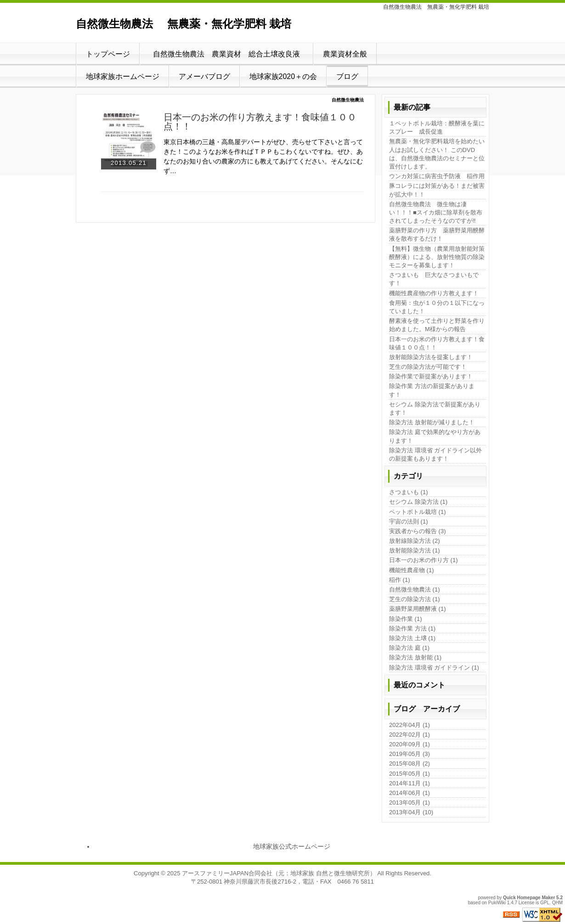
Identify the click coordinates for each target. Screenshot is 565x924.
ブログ (347, 76)
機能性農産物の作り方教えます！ (434, 293)
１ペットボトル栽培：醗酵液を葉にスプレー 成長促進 (437, 127)
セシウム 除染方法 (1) (418, 502)
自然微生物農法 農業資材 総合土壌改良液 (230, 54)
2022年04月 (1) (410, 725)
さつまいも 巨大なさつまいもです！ (434, 279)
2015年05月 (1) (410, 774)
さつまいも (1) (409, 492)
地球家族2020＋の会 (283, 76)
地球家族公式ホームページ (292, 846)
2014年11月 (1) (410, 783)
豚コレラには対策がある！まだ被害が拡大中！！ (437, 190)
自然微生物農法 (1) (415, 589)
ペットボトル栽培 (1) (418, 512)
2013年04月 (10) (411, 812)
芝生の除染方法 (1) (415, 599)
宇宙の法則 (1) (409, 521)
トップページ (108, 54)
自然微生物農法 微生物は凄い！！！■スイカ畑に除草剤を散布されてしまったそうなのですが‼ (436, 212)
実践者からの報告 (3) (418, 531)
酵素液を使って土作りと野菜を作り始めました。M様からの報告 (437, 325)
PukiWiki (497, 903)
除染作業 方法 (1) (412, 628)
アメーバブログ (204, 76)
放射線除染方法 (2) (415, 541)
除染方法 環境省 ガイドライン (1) (434, 668)
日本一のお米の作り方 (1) (424, 560)
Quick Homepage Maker (529, 898)
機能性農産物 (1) (412, 570)
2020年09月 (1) (410, 744)
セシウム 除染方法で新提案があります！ (435, 408)
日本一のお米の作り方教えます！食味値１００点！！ (260, 122)
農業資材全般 (345, 54)
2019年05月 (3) (410, 754)
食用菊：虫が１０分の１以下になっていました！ (437, 307)
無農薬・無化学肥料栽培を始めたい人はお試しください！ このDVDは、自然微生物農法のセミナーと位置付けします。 (437, 154)
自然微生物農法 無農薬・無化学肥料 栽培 (184, 24)
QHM (557, 903)
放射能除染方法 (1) (415, 550)
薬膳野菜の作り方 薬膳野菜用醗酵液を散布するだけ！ (437, 234)
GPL (545, 903)
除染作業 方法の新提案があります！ (432, 390)
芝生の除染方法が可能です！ (428, 367)
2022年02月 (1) (410, 735)
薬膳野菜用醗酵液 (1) (418, 609)
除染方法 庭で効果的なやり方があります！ (435, 436)
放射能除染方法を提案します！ (431, 357)
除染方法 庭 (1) (409, 648)
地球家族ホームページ (123, 76)
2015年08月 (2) (410, 763)
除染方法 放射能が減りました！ (432, 422)
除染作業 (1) (406, 619)
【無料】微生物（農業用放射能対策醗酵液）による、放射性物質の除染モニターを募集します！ (437, 257)
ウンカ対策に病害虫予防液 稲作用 (437, 176)
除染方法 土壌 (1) (412, 638)
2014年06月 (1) (410, 793)
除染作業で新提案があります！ (431, 376)
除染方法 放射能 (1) (415, 657)
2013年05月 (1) (410, 803)
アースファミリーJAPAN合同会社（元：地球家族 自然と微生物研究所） (279, 873)
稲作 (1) (400, 580)
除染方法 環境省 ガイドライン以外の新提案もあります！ (435, 454)
